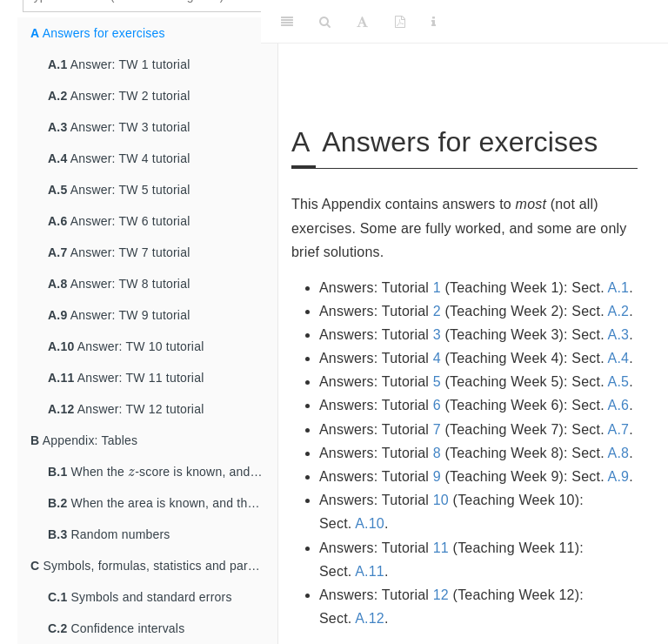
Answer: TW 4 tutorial (119, 158)
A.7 (619, 429)
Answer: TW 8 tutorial (119, 284)
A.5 (619, 382)
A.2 (619, 311)
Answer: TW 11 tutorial (126, 378)
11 (441, 548)
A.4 (619, 358)
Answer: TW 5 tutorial (119, 190)
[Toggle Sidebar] (287, 22)
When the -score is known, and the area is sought (163, 469)
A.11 (370, 571)
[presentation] (131, 471)
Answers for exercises (98, 33)
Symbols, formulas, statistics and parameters (154, 566)
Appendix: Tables (84, 440)
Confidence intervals (116, 628)
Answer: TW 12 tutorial (126, 409)
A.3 (619, 335)
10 (441, 500)
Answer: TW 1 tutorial (119, 64)
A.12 (370, 618)
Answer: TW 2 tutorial (119, 96)
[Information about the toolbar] (434, 22)
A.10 (370, 523)
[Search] (325, 22)
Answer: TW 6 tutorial (119, 221)
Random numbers (109, 534)
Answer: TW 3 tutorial (119, 127)
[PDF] (400, 22)
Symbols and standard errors (140, 597)
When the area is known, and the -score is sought (163, 500)
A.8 (619, 453)
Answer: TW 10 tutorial (126, 346)
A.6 (619, 405)
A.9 (619, 476)
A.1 (619, 288)
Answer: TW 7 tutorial (119, 252)
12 (441, 595)
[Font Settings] (362, 22)
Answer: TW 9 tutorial (119, 315)
